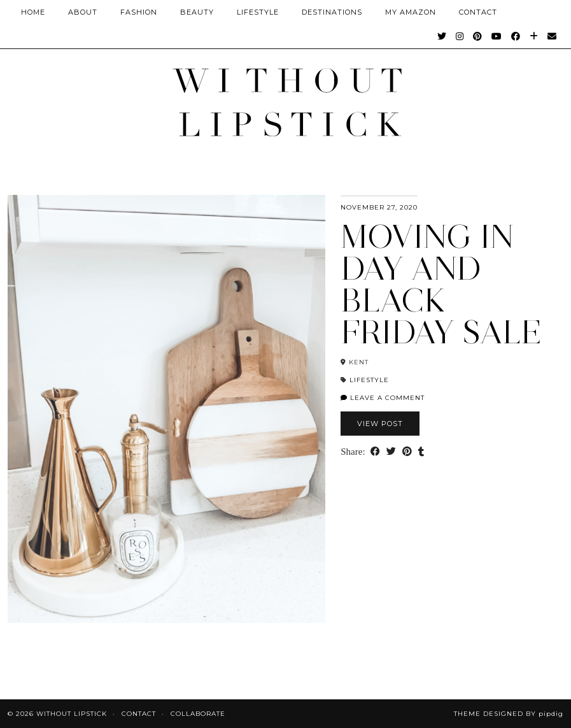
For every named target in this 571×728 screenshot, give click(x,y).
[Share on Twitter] (391, 452)
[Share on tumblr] (421, 452)
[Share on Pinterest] (407, 452)
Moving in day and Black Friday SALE (441, 284)
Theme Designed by (509, 714)
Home (33, 12)
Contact (139, 714)
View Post (380, 424)
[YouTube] (497, 36)
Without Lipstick (72, 714)
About (83, 12)
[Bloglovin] (534, 36)
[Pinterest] (478, 36)
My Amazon (411, 12)
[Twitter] (442, 36)
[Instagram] (460, 36)
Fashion (139, 12)
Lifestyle (258, 12)
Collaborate (198, 714)
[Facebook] (516, 36)
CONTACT (478, 12)
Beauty (197, 12)
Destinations (332, 12)
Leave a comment (383, 398)
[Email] (552, 36)
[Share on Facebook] (375, 452)
